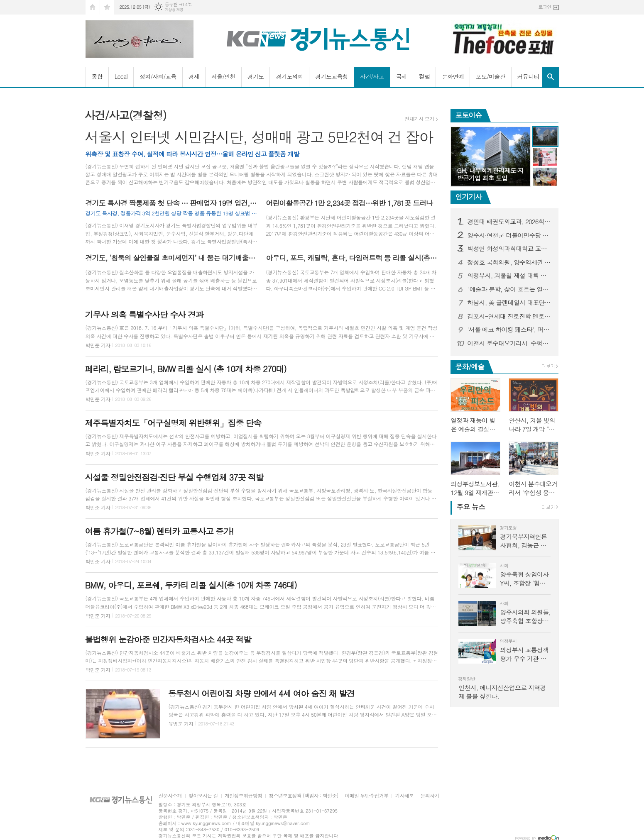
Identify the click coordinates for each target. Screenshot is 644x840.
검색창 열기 (551, 77)
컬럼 (424, 76)
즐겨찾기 (107, 7)
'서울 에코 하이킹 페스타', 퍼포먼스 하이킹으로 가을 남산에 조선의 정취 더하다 (509, 330)
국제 (402, 76)
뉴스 (471, 507)
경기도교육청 (332, 76)
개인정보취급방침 (243, 796)
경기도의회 (289, 76)
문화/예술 (470, 366)
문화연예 (453, 76)
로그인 (545, 7)
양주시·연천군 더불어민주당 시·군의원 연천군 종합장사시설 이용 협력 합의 (509, 235)
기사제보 (404, 796)
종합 (97, 76)
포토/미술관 (491, 76)
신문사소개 (170, 796)
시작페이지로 (93, 7)
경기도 (256, 76)
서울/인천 (223, 76)
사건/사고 (372, 76)
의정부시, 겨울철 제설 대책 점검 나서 (509, 276)
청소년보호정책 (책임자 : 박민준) (303, 796)
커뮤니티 (528, 76)
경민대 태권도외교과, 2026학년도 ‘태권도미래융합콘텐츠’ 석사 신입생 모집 (509, 222)
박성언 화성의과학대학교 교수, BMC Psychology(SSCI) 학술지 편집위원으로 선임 (509, 249)
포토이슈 (468, 115)
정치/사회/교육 (158, 76)
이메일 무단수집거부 (367, 796)
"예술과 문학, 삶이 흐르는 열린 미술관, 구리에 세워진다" (509, 289)
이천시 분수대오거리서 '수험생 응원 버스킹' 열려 (509, 343)
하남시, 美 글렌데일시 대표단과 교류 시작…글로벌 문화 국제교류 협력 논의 (509, 303)
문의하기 (430, 796)
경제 (194, 76)
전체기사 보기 (419, 119)
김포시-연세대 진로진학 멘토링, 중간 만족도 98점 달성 (509, 316)
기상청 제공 (174, 10)
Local (121, 76)
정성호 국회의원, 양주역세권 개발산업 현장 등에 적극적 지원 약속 (509, 262)
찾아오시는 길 (203, 796)
